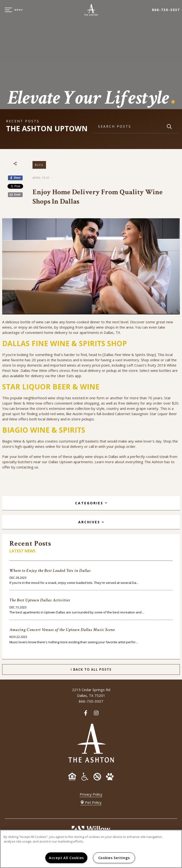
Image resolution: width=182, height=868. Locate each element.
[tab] (91, 503)
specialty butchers (17, 462)
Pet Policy (91, 802)
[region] (91, 849)
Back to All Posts (91, 669)
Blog (39, 165)
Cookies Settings (114, 858)
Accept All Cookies (66, 858)
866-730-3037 (166, 10)
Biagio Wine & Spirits (19, 441)
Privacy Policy (91, 794)
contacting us (27, 467)
